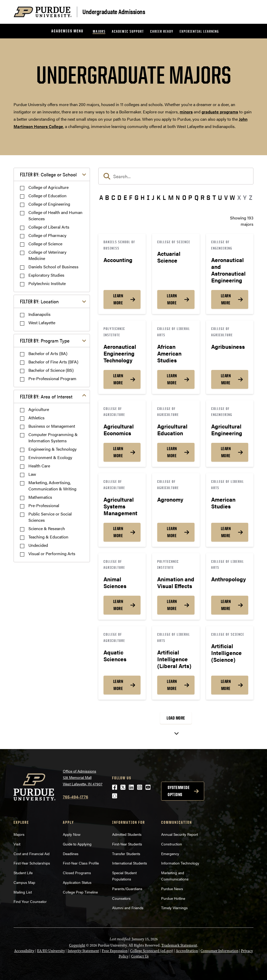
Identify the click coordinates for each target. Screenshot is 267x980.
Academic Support (128, 31)
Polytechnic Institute (47, 283)
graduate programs (220, 112)
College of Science (45, 244)
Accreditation (187, 951)
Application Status (77, 882)
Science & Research (47, 528)
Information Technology (180, 863)
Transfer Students (126, 854)
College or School (48, 174)
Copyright (77, 945)
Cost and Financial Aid (32, 854)
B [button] (107, 198)
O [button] (184, 198)
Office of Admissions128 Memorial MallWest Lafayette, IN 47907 (83, 777)
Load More (176, 718)
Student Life (23, 873)
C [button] (113, 198)
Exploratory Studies (46, 275)
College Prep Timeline (80, 892)
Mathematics (40, 497)
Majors (99, 31)
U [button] (220, 198)
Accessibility (24, 951)
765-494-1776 (75, 797)
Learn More (118, 299)
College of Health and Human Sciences (55, 215)
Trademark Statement (179, 945)
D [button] (119, 198)
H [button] (142, 198)
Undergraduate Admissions (114, 11)
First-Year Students (127, 844)
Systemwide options (179, 791)
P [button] (190, 198)
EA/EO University (51, 951)
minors (186, 112)
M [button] (171, 198)
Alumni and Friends (128, 908)
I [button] (148, 198)
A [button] (101, 198)
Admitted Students (127, 834)
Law (32, 474)
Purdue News (172, 889)
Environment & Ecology (50, 457)
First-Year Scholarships (32, 863)
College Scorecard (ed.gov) (152, 951)
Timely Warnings (174, 908)
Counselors (121, 898)
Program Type (45, 341)
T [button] (214, 198)
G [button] (136, 198)
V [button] (226, 198)
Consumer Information (219, 951)
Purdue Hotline (173, 898)
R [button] (202, 198)
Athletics (37, 418)
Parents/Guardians (127, 889)
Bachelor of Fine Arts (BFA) (53, 362)
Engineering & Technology (53, 449)
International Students (130, 863)
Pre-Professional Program (52, 378)
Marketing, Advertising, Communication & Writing (52, 486)
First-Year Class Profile (81, 863)
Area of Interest (46, 396)
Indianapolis (40, 314)
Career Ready (162, 31)
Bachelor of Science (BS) (51, 370)
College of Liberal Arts (49, 227)
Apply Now (72, 834)
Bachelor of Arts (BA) (48, 353)
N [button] (178, 198)
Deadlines (71, 854)
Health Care (39, 466)
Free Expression (115, 951)
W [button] (232, 198)
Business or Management (52, 426)
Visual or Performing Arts (52, 553)
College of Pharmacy (47, 235)
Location (39, 301)
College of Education (47, 196)
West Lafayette (42, 323)
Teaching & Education (48, 537)
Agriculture (39, 409)
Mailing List (23, 892)
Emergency (170, 854)
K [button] (159, 198)
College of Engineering (49, 204)
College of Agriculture (48, 187)
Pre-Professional (44, 505)
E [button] (125, 198)
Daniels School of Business (53, 267)
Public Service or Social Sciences (50, 517)
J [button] (153, 198)
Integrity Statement (83, 951)
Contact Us (140, 956)
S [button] (208, 198)
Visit (17, 844)
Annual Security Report (180, 834)
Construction (172, 844)
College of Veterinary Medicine (47, 255)
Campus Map (24, 882)
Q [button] (196, 198)
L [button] (164, 198)
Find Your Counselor (30, 901)
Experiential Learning (199, 31)
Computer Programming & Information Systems (53, 437)
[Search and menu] (247, 12)
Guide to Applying (77, 844)
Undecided (38, 545)
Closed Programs (77, 873)
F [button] (131, 198)
